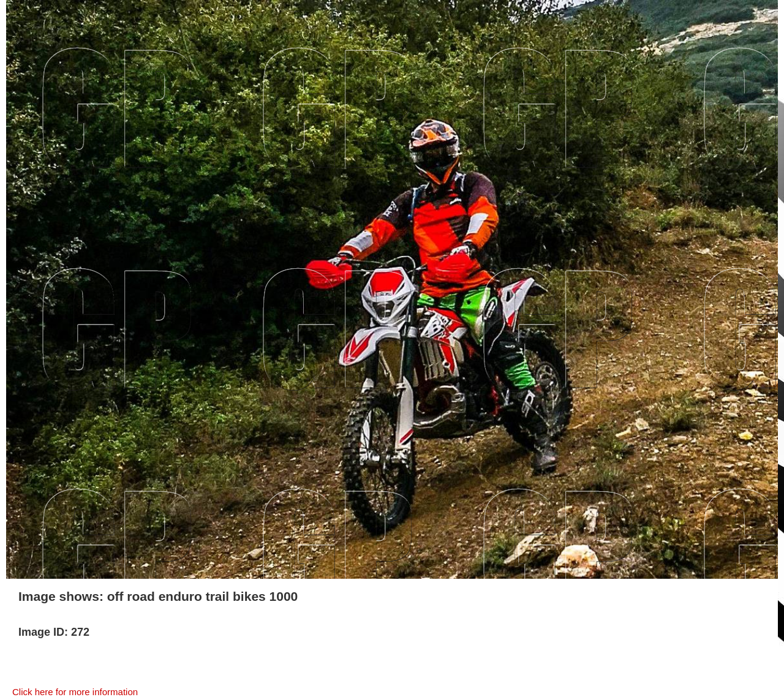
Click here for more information (75, 692)
